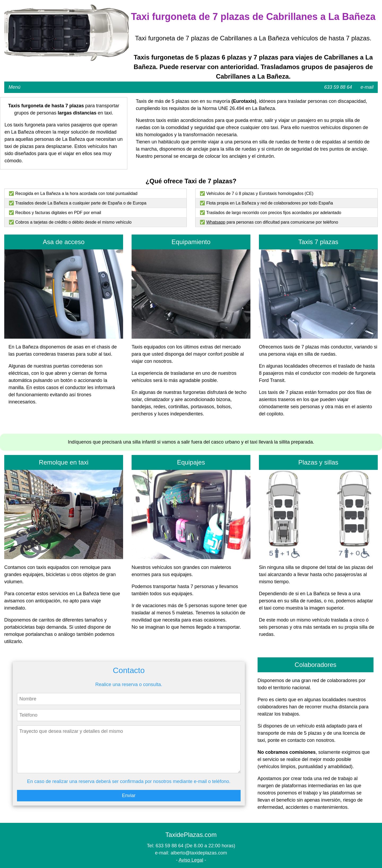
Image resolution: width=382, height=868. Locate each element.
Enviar (129, 795)
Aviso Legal (191, 860)
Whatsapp (216, 222)
